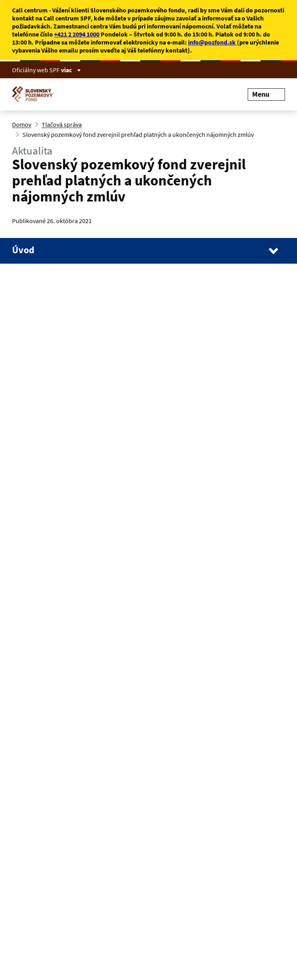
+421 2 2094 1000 (77, 34)
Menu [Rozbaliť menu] (266, 94)
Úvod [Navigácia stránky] (23, 250)
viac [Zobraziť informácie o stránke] (71, 70)
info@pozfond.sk (212, 42)
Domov (22, 124)
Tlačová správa (62, 124)
